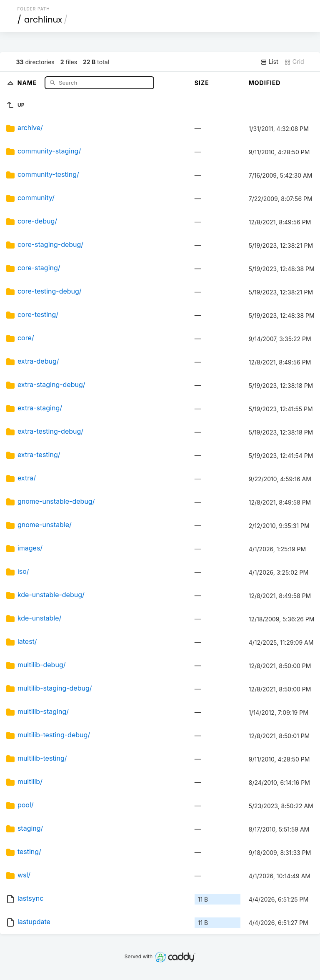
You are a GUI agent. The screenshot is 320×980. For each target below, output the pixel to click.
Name (28, 82)
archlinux (43, 20)
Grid (294, 62)
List (269, 62)
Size (202, 83)
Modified (265, 83)
